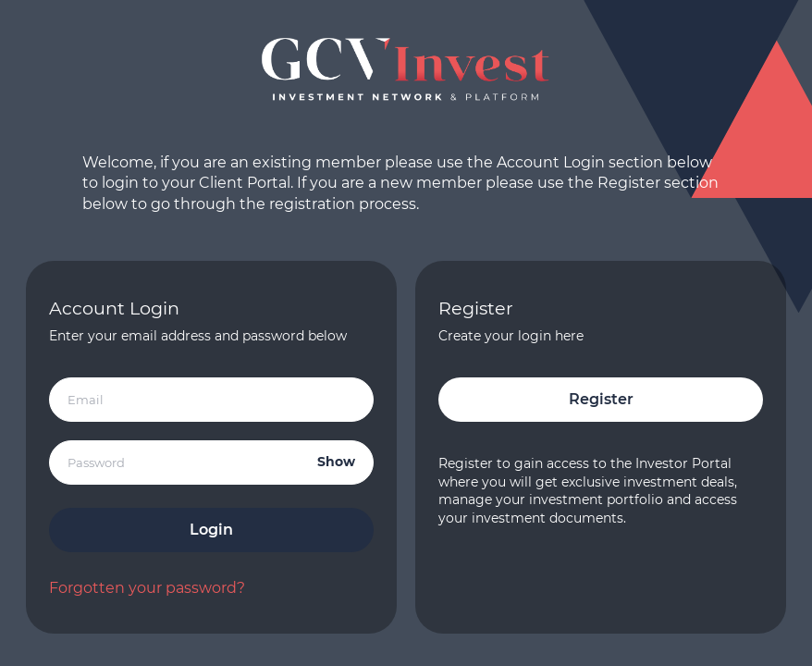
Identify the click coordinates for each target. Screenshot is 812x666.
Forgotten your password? (147, 588)
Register (601, 399)
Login (211, 530)
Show (336, 462)
